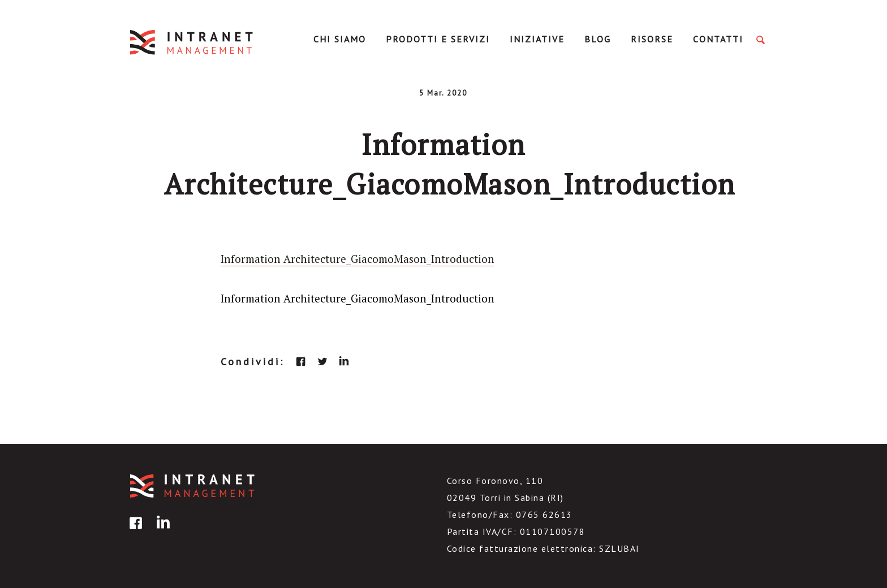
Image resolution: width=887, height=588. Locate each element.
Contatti (718, 39)
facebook (301, 361)
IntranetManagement (192, 42)
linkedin (344, 361)
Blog (598, 39)
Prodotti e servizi (438, 39)
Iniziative (537, 39)
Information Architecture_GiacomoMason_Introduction (358, 259)
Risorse (652, 39)
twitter (322, 361)
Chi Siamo (340, 39)
